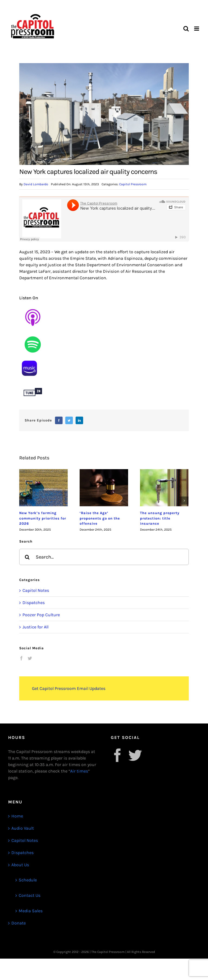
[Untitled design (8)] (33, 306)
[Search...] (104, 557)
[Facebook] (59, 420)
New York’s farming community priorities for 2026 (43, 518)
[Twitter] (69, 420)
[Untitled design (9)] (33, 333)
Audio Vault (23, 828)
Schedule (28, 880)
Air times (79, 771)
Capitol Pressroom (133, 184)
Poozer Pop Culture (41, 615)
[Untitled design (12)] (33, 380)
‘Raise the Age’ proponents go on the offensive (100, 518)
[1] (29, 360)
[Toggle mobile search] (186, 29)
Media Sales (31, 911)
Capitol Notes (36, 590)
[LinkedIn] (79, 420)
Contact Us (30, 895)
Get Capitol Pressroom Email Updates (69, 688)
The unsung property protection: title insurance (160, 518)
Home (17, 816)
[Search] (27, 557)
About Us (20, 865)
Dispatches (34, 603)
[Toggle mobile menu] (197, 29)
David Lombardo (36, 184)
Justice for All (35, 627)
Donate (19, 923)
